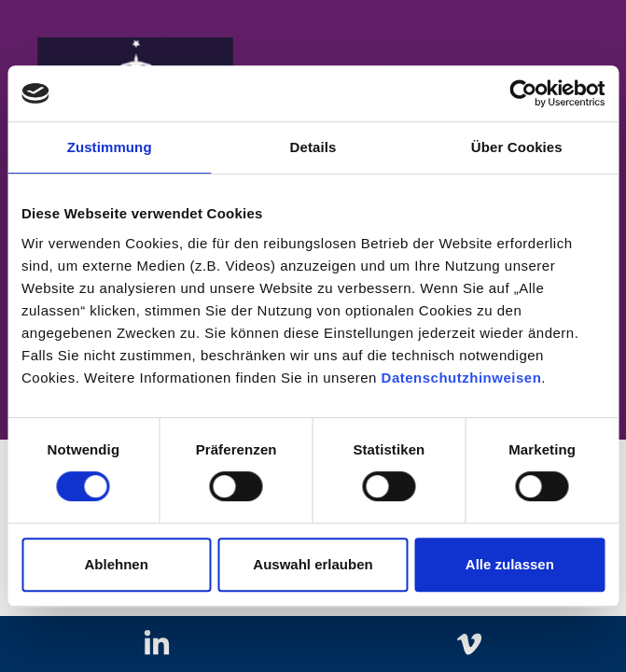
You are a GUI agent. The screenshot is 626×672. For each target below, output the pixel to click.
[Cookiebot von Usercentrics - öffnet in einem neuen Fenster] (523, 93)
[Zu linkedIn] (156, 644)
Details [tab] (313, 147)
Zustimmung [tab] (110, 147)
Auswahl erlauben (313, 564)
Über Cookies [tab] (517, 147)
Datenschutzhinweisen (462, 378)
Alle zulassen (510, 564)
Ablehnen (117, 564)
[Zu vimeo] (470, 644)
